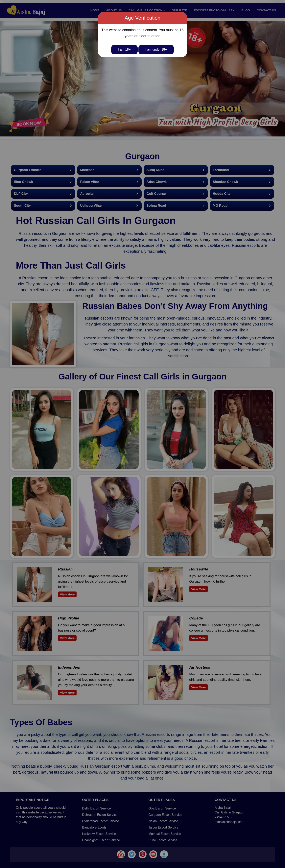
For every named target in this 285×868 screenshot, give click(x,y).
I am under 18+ (156, 49)
